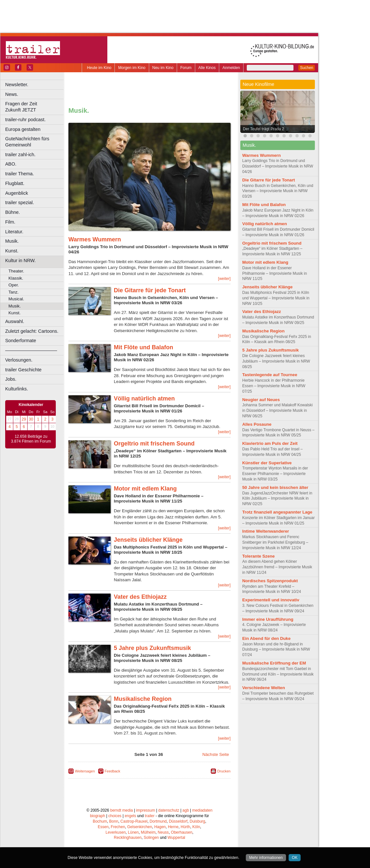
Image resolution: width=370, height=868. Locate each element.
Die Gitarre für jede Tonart (150, 290)
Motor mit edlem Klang (145, 489)
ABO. (11, 164)
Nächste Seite (216, 754)
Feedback (113, 771)
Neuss (163, 832)
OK (295, 858)
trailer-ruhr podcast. (25, 120)
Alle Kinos (207, 68)
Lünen (133, 832)
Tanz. (14, 292)
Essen (103, 827)
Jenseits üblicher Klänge (148, 540)
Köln (196, 827)
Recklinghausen (128, 838)
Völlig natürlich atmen (144, 399)
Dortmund (158, 821)
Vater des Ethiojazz (140, 597)
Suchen (307, 68)
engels (130, 816)
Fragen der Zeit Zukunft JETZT (35, 107)
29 (24, 419)
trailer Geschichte (23, 370)
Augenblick (17, 193)
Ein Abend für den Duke (266, 638)
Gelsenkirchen (140, 827)
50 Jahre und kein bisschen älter (275, 487)
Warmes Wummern (95, 239)
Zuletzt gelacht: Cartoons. (32, 331)
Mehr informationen (266, 858)
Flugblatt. (15, 183)
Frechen (118, 827)
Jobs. (11, 379)
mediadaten (202, 810)
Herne (173, 827)
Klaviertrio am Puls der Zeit (270, 443)
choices (115, 816)
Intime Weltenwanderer (266, 531)
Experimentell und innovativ (271, 600)
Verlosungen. (19, 360)
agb (186, 810)
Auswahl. (15, 321)
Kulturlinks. (17, 389)
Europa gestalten (23, 129)
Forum (186, 68)
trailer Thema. (20, 174)
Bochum (100, 821)
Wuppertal (176, 838)
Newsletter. (17, 85)
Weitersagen (85, 771)
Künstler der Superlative (267, 463)
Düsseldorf (178, 821)
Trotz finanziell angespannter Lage (277, 512)
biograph (97, 816)
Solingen (151, 838)
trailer (149, 816)
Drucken (224, 771)
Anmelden (231, 68)
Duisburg (197, 821)
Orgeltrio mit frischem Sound (154, 444)
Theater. (16, 271)
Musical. (16, 299)
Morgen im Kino (132, 68)
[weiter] (224, 279)
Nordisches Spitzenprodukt (270, 581)
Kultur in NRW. (20, 260)
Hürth (185, 827)
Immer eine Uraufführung (268, 619)
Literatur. (14, 232)
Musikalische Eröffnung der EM (274, 663)
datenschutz (169, 810)
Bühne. (13, 212)
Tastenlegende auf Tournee (270, 375)
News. (12, 94)
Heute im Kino (99, 68)
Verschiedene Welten (264, 688)
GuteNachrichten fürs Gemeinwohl (27, 142)
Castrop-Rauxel (134, 821)
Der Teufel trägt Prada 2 (263, 129)
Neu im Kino (163, 68)
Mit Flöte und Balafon (143, 347)
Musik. (12, 241)
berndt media (122, 810)
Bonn (114, 821)
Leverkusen (116, 832)
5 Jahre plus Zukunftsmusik (152, 648)
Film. (10, 222)
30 (31, 419)
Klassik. (16, 278)
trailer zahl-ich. (20, 155)
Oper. (14, 285)
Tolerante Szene (258, 556)
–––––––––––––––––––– (31, 350)
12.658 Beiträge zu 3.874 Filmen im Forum (31, 439)
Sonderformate (21, 341)
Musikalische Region (143, 699)
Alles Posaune (257, 424)
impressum (146, 810)
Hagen (160, 827)
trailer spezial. (20, 203)
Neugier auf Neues (261, 400)
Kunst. (12, 251)
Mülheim (148, 832)
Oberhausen (182, 832)
